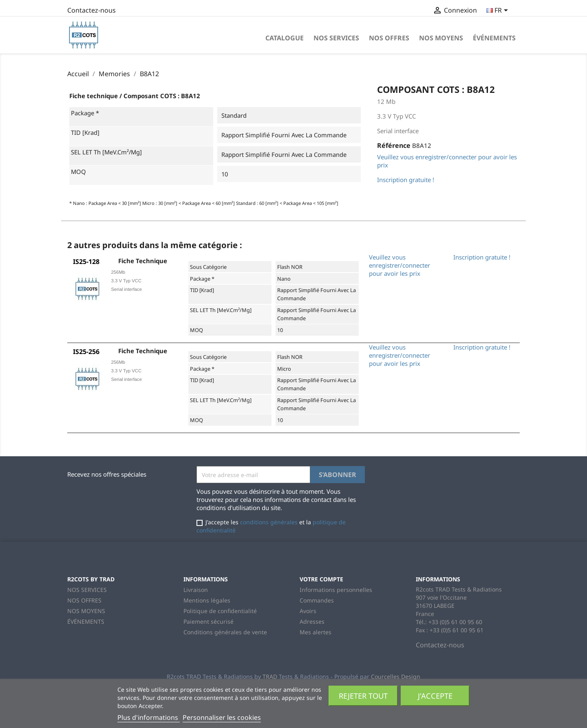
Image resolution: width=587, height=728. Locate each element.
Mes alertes (316, 632)
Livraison (196, 590)
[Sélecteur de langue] (499, 11)
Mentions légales (207, 600)
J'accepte (435, 696)
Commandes (317, 600)
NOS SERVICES (336, 38)
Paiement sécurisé (209, 621)
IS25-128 (86, 262)
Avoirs (308, 611)
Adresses (312, 621)
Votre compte (321, 579)
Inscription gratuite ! (406, 180)
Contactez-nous (92, 10)
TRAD (270, 676)
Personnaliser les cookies (222, 717)
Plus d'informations (149, 717)
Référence (394, 145)
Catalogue (285, 38)
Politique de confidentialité (220, 611)
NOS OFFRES (389, 38)
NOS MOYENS (441, 38)
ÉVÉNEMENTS (494, 38)
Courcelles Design (396, 676)
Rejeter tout (363, 696)
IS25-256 (86, 352)
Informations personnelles (336, 590)
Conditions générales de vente (225, 632)
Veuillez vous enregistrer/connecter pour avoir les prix (399, 265)
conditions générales (269, 522)
